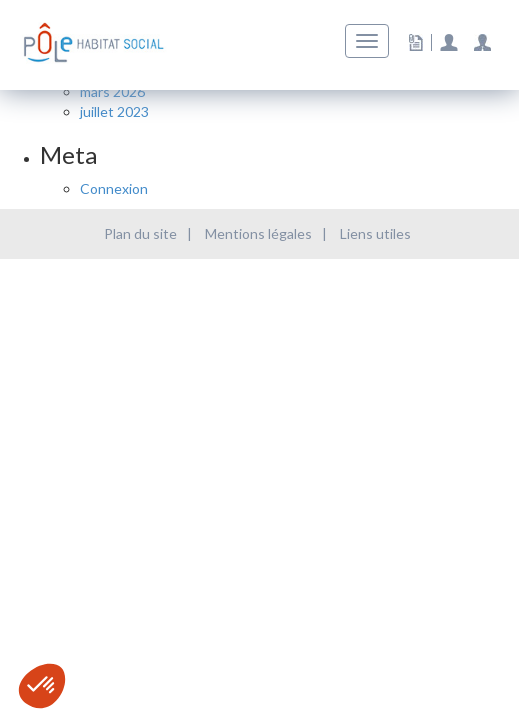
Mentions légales (258, 233)
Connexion (114, 188)
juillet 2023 (114, 111)
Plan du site (140, 233)
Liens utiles (375, 233)
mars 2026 (112, 91)
